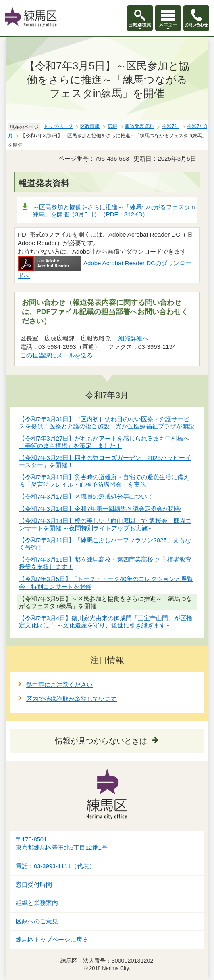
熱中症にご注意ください (59, 685)
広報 (112, 126)
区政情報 (90, 126)
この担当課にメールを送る (56, 355)
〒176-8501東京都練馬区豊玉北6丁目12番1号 (62, 844)
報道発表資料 (139, 126)
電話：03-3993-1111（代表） (55, 866)
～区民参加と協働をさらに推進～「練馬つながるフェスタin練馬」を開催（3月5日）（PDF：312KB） (114, 211)
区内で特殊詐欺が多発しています (72, 699)
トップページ (58, 126)
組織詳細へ (134, 338)
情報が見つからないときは (101, 741)
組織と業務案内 (37, 903)
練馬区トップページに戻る (52, 940)
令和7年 (171, 126)
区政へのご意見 (37, 921)
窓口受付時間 (34, 885)
